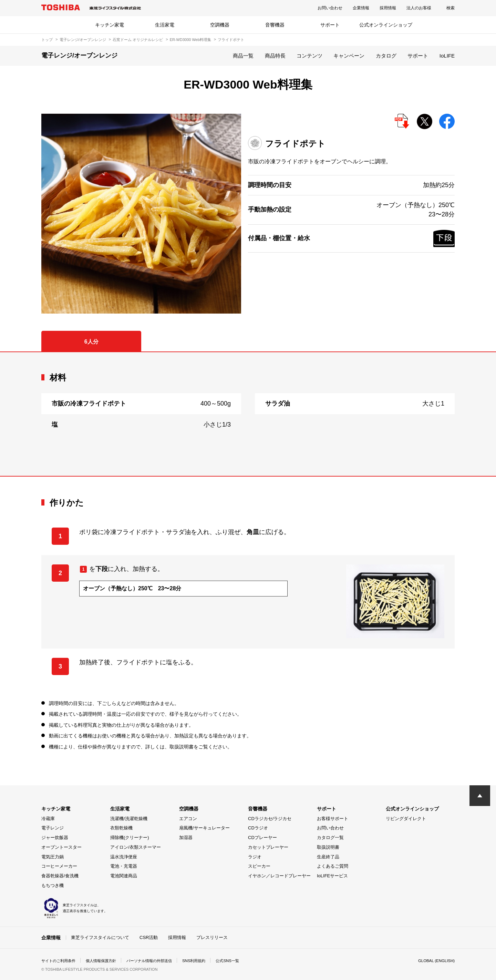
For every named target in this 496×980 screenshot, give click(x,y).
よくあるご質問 (333, 866)
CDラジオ (258, 828)
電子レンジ (53, 828)
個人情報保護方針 (105, 961)
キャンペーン (349, 56)
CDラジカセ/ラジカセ (270, 819)
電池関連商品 (124, 876)
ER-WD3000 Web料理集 (190, 40)
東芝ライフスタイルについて (100, 937)
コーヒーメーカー (59, 866)
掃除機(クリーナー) (130, 838)
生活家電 (165, 25)
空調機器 (220, 25)
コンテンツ (309, 56)
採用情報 (388, 8)
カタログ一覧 (330, 838)
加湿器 (186, 838)
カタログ (386, 56)
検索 (451, 8)
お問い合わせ (330, 8)
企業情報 (361, 8)
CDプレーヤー (262, 838)
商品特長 (275, 56)
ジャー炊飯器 (55, 838)
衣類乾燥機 (121, 828)
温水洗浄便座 (124, 857)
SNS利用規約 (205, 961)
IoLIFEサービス (332, 876)
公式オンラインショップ (386, 25)
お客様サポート (333, 819)
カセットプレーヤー (268, 847)
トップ (47, 40)
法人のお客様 (419, 8)
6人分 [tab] (91, 342)
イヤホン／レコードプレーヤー (279, 876)
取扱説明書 (328, 847)
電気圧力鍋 (53, 857)
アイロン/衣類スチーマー (136, 847)
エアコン (188, 819)
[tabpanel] (248, 414)
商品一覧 (243, 56)
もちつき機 (53, 885)
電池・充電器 (124, 866)
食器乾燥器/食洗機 (60, 876)
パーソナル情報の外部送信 (157, 961)
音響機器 (275, 25)
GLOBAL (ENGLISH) (435, 961)
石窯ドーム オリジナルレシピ (138, 40)
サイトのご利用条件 (60, 961)
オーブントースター (61, 847)
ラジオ (255, 857)
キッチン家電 (110, 25)
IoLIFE (447, 56)
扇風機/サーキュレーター (204, 828)
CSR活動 (149, 937)
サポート (330, 25)
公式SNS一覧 (240, 961)
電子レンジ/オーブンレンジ (83, 40)
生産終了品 (328, 857)
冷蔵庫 (48, 819)
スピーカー (259, 866)
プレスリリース (212, 937)
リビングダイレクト (406, 819)
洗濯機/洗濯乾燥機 (129, 819)
